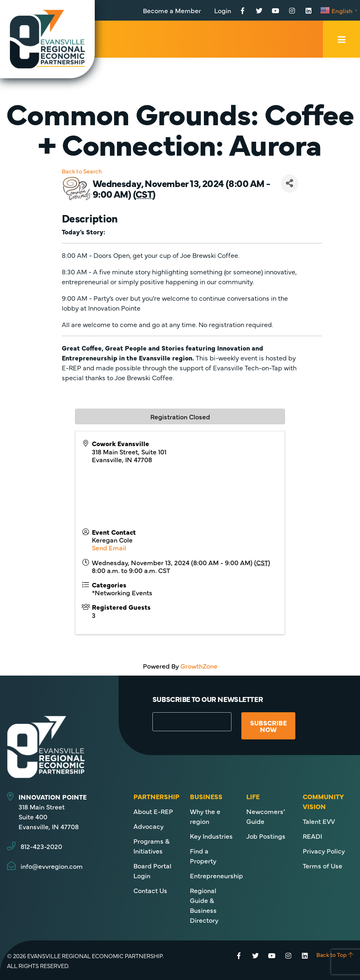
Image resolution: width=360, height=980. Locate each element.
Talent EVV (319, 821)
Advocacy (148, 826)
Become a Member (172, 10)
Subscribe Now (268, 726)
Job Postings (266, 836)
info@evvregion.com (52, 866)
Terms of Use (323, 865)
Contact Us (150, 890)
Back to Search (82, 171)
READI (312, 836)
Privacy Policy (324, 851)
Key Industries (211, 836)
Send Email (109, 547)
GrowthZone (199, 666)
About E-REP (153, 811)
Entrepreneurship (216, 875)
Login (223, 10)
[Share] (290, 184)
